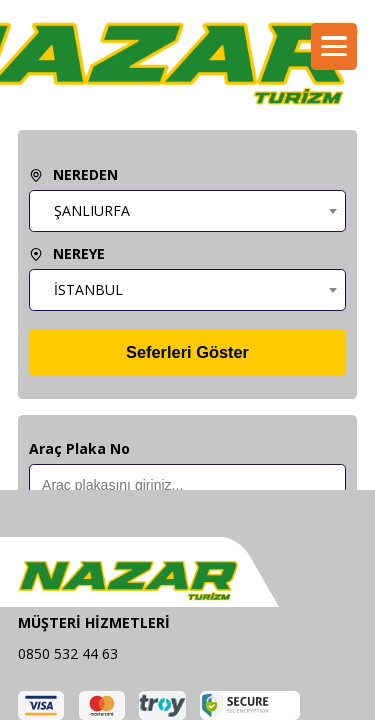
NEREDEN (73, 174)
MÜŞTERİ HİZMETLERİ (94, 622)
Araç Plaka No (79, 448)
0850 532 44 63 (68, 653)
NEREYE (67, 253)
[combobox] (187, 211)
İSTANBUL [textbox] (88, 289)
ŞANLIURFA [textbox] (92, 210)
